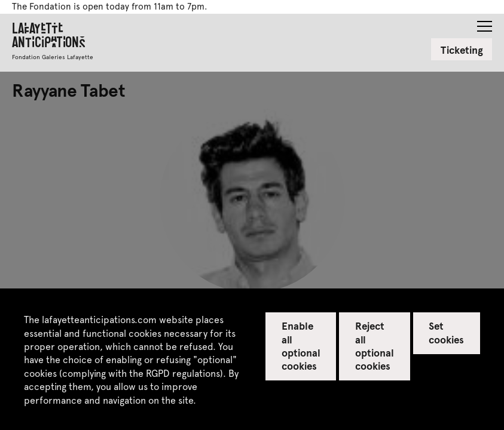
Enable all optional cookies (301, 345)
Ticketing (462, 50)
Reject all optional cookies (375, 345)
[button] (485, 23)
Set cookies (446, 332)
